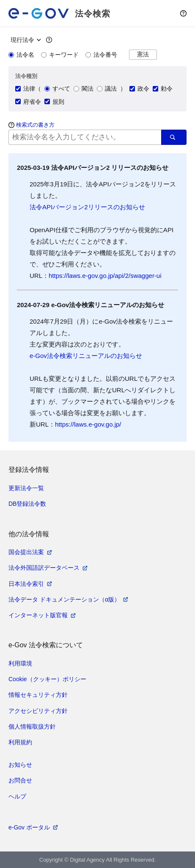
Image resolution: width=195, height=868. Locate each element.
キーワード (60, 55)
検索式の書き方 (35, 125)
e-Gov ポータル (29, 827)
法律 (25, 89)
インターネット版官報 (38, 615)
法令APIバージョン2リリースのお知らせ (87, 207)
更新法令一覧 (26, 488)
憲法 (143, 54)
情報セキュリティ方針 (38, 695)
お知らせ (20, 765)
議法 (107, 89)
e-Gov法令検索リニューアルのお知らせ (86, 356)
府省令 (28, 102)
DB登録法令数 (27, 504)
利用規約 (20, 742)
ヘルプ (17, 796)
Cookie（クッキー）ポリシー (47, 679)
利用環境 (20, 663)
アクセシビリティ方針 (38, 711)
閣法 (84, 89)
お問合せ (20, 780)
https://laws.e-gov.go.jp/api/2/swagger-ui (105, 276)
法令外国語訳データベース (44, 568)
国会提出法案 (26, 552)
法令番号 (101, 55)
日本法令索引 (26, 584)
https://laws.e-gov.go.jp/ (88, 424)
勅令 (163, 89)
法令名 (21, 55)
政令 (139, 89)
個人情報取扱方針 (32, 727)
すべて (57, 89)
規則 (54, 102)
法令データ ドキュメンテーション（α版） (64, 599)
